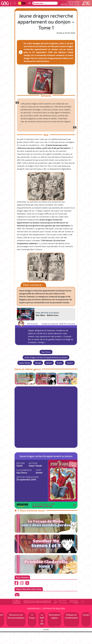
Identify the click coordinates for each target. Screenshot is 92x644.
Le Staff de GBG (42, 619)
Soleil (59, 363)
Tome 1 (70, 363)
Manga (38, 363)
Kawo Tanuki (25, 363)
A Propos (32, 616)
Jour (20, 3)
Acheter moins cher (44, 505)
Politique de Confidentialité (71, 616)
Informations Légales (54, 616)
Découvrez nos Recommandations (16, 616)
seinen (49, 363)
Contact (86, 615)
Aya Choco (46, 352)
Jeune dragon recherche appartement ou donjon (46, 357)
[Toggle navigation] (15, 3)
